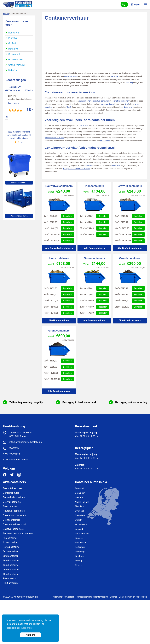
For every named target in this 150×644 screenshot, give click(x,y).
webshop (114, 76)
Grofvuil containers (130, 186)
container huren (71, 76)
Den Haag (80, 552)
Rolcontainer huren (19, 183)
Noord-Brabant (82, 534)
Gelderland (80, 515)
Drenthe (79, 497)
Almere (78, 565)
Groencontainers (94, 258)
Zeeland (79, 529)
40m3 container (11, 574)
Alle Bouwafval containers (59, 248)
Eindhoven (80, 556)
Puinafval (13, 38)
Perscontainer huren (19, 216)
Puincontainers (94, 186)
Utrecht (79, 520)
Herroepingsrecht (84, 597)
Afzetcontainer (11, 542)
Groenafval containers (14, 515)
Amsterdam (81, 542)
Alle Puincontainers (94, 248)
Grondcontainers (130, 258)
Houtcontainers (59, 258)
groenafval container (100, 101)
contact (89, 165)
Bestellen (67, 216)
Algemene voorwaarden (64, 597)
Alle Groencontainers (94, 320)
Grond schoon (16, 60)
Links (121, 597)
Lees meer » (11, 110)
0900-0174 (116, 165)
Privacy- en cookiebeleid (136, 597)
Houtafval (13, 49)
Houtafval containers (14, 511)
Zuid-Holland (81, 524)
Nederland (128, 107)
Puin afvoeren (10, 578)
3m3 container (10, 551)
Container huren (11, 493)
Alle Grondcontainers (130, 320)
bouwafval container (120, 101)
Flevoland (80, 506)
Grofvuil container (12, 502)
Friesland (79, 488)
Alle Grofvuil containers (130, 248)
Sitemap (114, 597)
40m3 (68, 107)
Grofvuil (12, 43)
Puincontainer (10, 506)
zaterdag (129, 82)
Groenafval (14, 54)
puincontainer (85, 101)
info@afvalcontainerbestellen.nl (76, 169)
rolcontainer (105, 141)
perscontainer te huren (54, 138)
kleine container (107, 104)
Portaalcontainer (12, 547)
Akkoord (31, 635)
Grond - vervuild (16, 65)
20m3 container (11, 570)
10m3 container (11, 561)
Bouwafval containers (59, 186)
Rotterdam (80, 547)
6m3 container (10, 556)
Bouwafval (14, 33)
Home (6, 14)
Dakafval (13, 70)
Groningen (80, 493)
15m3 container (11, 565)
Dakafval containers (13, 529)
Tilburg (78, 561)
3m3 (127, 104)
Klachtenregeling (101, 597)
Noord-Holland (82, 502)
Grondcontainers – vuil (15, 524)
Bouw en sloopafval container (18, 533)
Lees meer (27, 628)
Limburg (79, 538)
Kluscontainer (10, 538)
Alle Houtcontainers (59, 320)
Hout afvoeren (10, 583)
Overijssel (80, 511)
